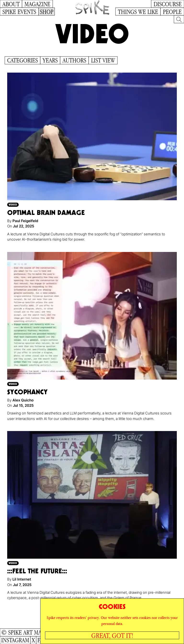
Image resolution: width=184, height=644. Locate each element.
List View (103, 60)
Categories (23, 60)
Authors (74, 60)
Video (13, 204)
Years (50, 60)
